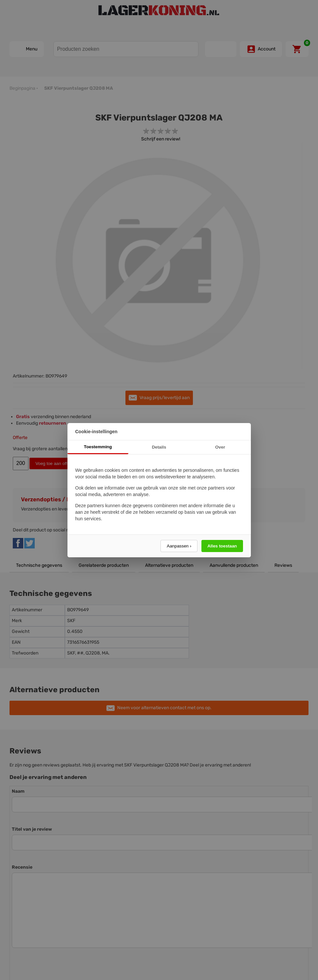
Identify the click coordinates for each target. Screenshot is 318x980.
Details (159, 447)
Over (220, 447)
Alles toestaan (222, 546)
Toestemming (98, 447)
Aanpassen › (179, 546)
